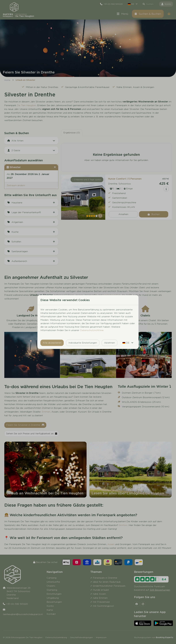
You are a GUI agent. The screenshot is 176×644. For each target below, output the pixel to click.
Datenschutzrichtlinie (92, 330)
